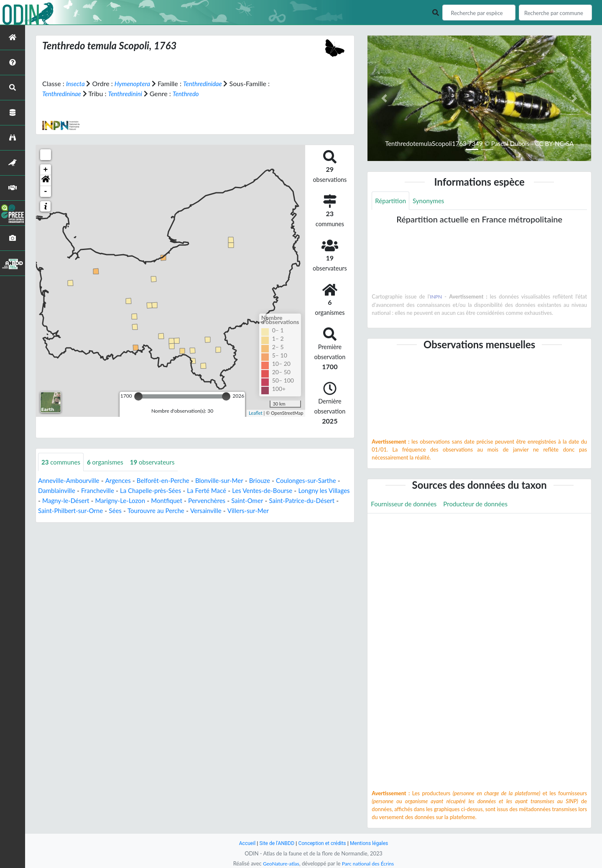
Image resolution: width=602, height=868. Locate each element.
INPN (436, 297)
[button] (46, 181)
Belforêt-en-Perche (170, 481)
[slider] (138, 396)
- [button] (46, 191)
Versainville (290, 511)
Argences (122, 481)
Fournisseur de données (406, 505)
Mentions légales (372, 843)
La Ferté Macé (241, 491)
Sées (195, 511)
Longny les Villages (65, 501)
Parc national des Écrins (369, 863)
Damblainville (83, 491)
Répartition (391, 201)
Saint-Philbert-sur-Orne (148, 511)
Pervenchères (273, 501)
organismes (109, 462)
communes (62, 462)
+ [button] (46, 170)
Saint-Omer (315, 501)
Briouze (272, 481)
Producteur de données (481, 505)
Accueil (243, 843)
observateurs (158, 462)
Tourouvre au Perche (238, 511)
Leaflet (256, 413)
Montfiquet (230, 501)
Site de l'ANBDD (275, 843)
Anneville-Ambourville (71, 481)
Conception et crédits (323, 843)
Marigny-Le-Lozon (181, 501)
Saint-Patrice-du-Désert (73, 511)
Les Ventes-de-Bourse (300, 491)
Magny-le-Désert (124, 501)
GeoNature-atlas (279, 863)
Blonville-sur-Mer (230, 481)
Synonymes (431, 201)
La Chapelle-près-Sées (182, 491)
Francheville (126, 491)
